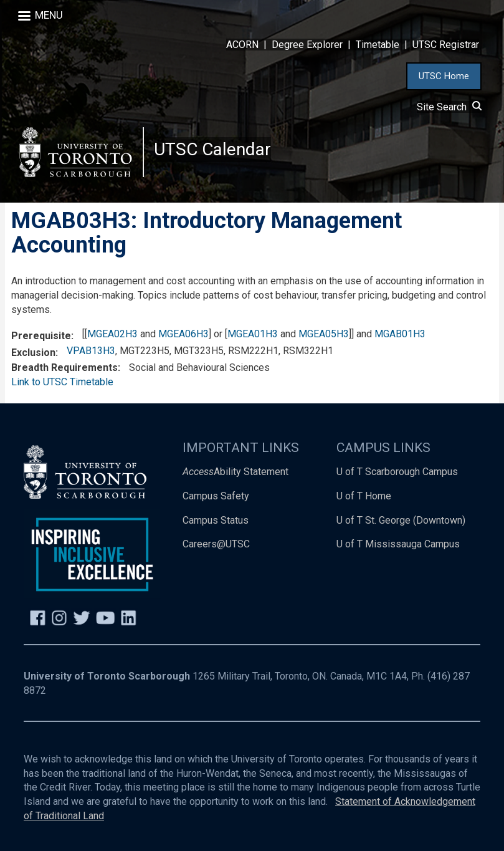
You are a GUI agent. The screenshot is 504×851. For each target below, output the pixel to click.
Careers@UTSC (216, 544)
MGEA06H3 (183, 334)
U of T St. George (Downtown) (401, 520)
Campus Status (216, 520)
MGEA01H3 (253, 334)
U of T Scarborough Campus (397, 472)
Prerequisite (41, 336)
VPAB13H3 (91, 351)
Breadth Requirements (64, 368)
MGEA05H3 (324, 334)
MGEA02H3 (112, 334)
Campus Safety (216, 496)
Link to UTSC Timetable (62, 382)
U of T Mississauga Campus (398, 544)
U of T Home (364, 496)
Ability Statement (235, 472)
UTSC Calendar (212, 149)
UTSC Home (444, 76)
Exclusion (33, 353)
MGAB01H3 (400, 334)
